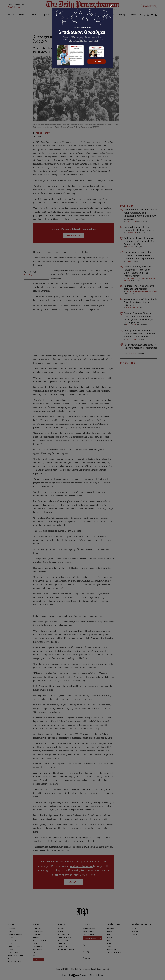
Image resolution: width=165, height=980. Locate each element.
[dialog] (82, 490)
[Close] (111, 6)
